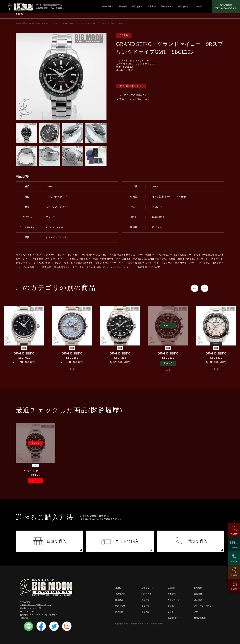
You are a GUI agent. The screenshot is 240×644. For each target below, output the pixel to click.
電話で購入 (191, 541)
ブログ (171, 612)
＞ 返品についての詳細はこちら (133, 99)
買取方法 (145, 600)
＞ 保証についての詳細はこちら (133, 95)
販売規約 (198, 594)
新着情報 (172, 594)
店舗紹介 (198, 7)
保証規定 (198, 600)
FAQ (196, 612)
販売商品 (123, 7)
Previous (195, 288)
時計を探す (137, 7)
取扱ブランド (167, 7)
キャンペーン (174, 600)
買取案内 (234, 575)
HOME (118, 588)
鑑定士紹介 (173, 618)
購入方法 (152, 7)
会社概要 (198, 588)
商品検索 (234, 534)
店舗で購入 (50, 541)
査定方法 (145, 606)
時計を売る (183, 7)
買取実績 (145, 612)
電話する (234, 561)
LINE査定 (234, 548)
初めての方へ (108, 7)
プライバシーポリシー (204, 606)
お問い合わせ (200, 618)
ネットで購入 (120, 541)
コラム (171, 606)
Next (205, 288)
